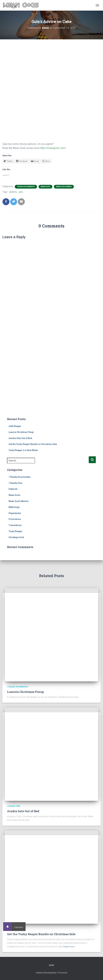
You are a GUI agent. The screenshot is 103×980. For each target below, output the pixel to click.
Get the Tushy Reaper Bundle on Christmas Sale (33, 444)
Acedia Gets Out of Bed (20, 438)
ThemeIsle (62, 973)
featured (13, 489)
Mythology (14, 507)
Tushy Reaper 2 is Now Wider (23, 450)
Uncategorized (16, 537)
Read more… (69, 947)
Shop (51, 965)
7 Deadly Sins (16, 483)
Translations (15, 525)
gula (21, 192)
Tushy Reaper (16, 531)
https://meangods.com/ (53, 148)
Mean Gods (45, 187)
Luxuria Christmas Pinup (21, 432)
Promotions (15, 519)
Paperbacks (15, 513)
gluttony (13, 192)
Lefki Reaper (15, 426)
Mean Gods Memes (64, 187)
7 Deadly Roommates (26, 187)
